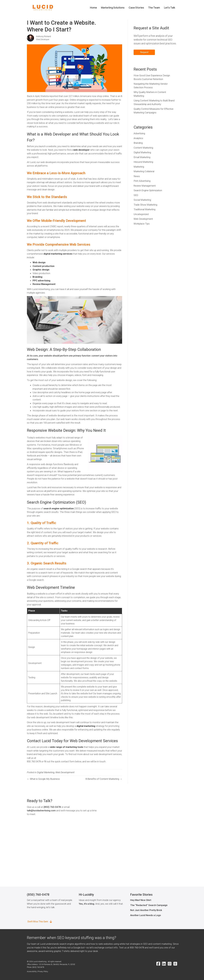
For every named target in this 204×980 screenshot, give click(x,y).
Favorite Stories (141, 895)
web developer (81, 150)
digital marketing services (58, 254)
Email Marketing (142, 157)
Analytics (138, 138)
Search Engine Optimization (148, 190)
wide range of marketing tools (66, 747)
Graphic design (41, 270)
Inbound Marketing (143, 162)
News (137, 176)
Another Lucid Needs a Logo (146, 915)
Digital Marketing (46, 772)
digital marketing (86, 726)
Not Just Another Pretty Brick (146, 910)
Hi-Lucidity (86, 895)
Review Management (44, 284)
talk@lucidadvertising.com (41, 810)
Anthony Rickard (43, 36)
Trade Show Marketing (145, 205)
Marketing (139, 167)
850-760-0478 (137, 948)
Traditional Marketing (144, 209)
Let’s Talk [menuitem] (170, 8)
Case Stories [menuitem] (136, 8)
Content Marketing (143, 148)
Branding (37, 277)
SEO (136, 195)
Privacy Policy (43, 971)
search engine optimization (58, 508)
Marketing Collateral (144, 171)
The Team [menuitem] (154, 8)
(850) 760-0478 (52, 807)
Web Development (65, 772)
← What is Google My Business (43, 779)
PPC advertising (41, 281)
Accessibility (32, 971)
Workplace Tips (142, 224)
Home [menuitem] (93, 8)
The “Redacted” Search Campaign (149, 905)
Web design (39, 262)
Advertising (139, 133)
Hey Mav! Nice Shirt (141, 900)
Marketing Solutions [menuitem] (113, 8)
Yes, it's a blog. (87, 904)
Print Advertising (142, 181)
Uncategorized (141, 214)
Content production (43, 266)
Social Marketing (142, 200)
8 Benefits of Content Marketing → (104, 779)
